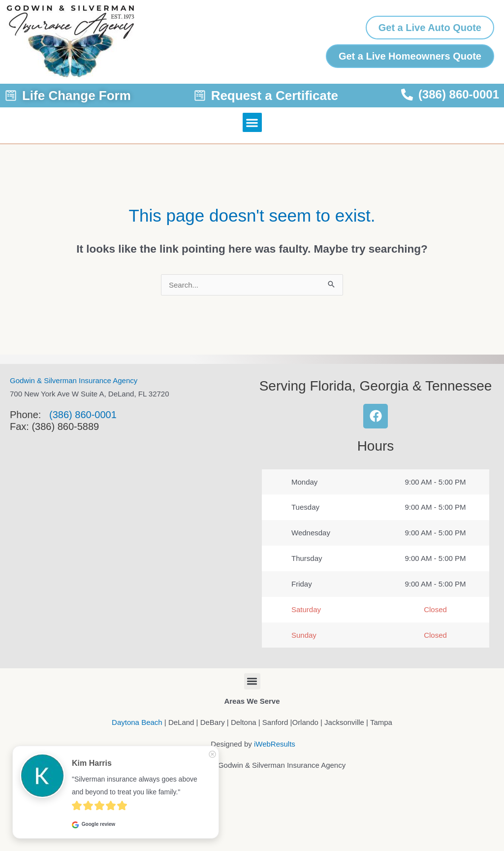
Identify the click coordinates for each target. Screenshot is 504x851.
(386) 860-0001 (83, 415)
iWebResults (275, 744)
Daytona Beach (137, 722)
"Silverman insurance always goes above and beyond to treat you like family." (136, 786)
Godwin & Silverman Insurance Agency (74, 380)
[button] (252, 122)
